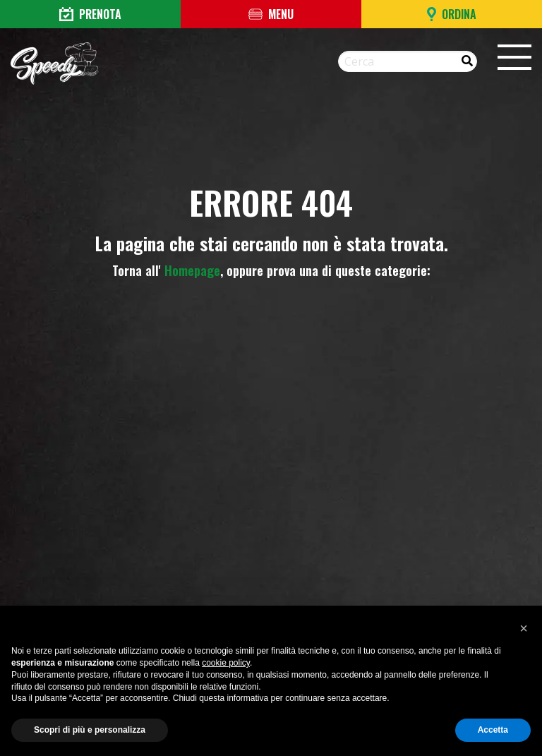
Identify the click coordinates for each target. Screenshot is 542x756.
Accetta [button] (493, 730)
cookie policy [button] (226, 663)
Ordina (452, 14)
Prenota (90, 14)
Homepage (192, 270)
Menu (271, 14)
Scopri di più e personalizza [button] (90, 730)
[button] (524, 628)
